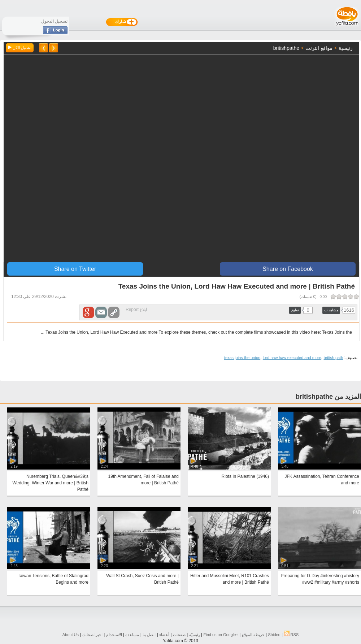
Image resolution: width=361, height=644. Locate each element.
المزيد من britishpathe (328, 397)
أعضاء (164, 635)
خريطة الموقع (253, 635)
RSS (292, 635)
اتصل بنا (149, 635)
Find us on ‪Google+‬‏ (221, 635)
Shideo (274, 635)
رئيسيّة (195, 635)
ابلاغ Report (136, 310)
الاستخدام (114, 635)
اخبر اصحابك (92, 635)
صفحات (179, 635)
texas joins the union (242, 358)
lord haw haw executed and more (292, 358)
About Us (71, 635)
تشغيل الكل (20, 48)
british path (334, 358)
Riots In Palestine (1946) (245, 476)
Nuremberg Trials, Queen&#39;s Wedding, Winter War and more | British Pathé (50, 483)
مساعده (132, 635)
